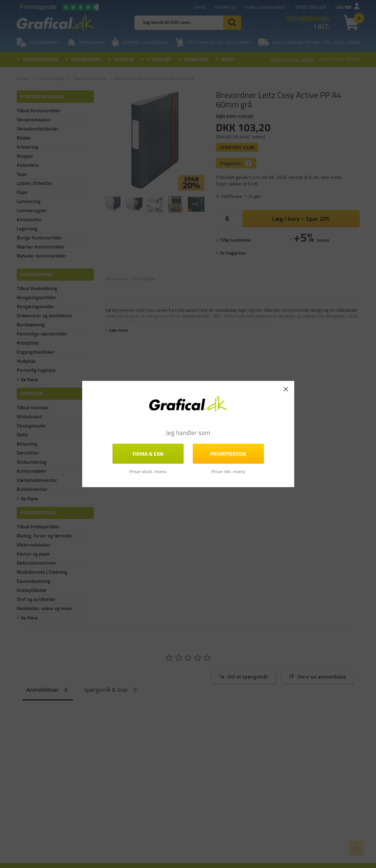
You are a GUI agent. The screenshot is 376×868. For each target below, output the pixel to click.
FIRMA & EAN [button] (148, 454)
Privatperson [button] (228, 454)
